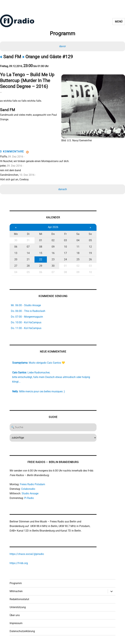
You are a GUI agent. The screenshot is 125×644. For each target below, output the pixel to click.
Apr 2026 (53, 226)
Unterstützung (18, 607)
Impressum (16, 623)
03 (65, 240)
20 (16, 259)
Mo (16, 233)
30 (16, 240)
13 (16, 252)
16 (53, 252)
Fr (65, 233)
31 (28, 240)
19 (90, 252)
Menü (119, 22)
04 (78, 240)
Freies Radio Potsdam (32, 484)
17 (65, 252)
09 (53, 246)
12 (90, 246)
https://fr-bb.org (19, 563)
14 (28, 252)
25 (78, 259)
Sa (78, 233)
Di (28, 233)
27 (16, 265)
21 (28, 259)
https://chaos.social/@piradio (27, 554)
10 (65, 246)
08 (41, 246)
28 (28, 265)
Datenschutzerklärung (22, 631)
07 (28, 246)
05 (90, 240)
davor (62, 46)
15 (41, 252)
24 (65, 259)
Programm (16, 583)
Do (53, 233)
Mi (41, 233)
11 (78, 246)
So (90, 233)
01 (41, 240)
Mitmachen (16, 591)
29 (41, 265)
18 (78, 252)
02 (53, 240)
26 (90, 259)
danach (63, 188)
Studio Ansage (30, 493)
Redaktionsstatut (19, 599)
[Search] (53, 426)
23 (53, 259)
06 (16, 246)
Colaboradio (28, 488)
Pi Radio (29, 497)
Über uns (15, 615)
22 (41, 259)
